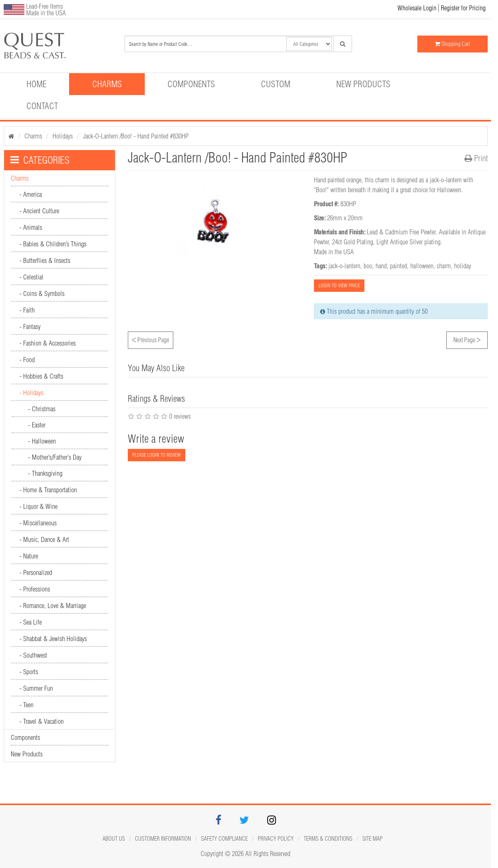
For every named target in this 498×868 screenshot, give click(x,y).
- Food (27, 360)
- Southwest (33, 655)
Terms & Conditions (328, 839)
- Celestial (31, 277)
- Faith (27, 310)
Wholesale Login (417, 8)
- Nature (29, 556)
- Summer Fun (36, 688)
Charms (107, 84)
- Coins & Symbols (42, 293)
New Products (363, 84)
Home (36, 84)
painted (399, 266)
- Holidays (31, 393)
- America (31, 194)
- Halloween (42, 441)
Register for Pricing (463, 8)
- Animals (31, 227)
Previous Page (151, 339)
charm (444, 266)
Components (191, 84)
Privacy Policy (276, 839)
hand (381, 266)
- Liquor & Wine (38, 506)
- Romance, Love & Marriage (53, 606)
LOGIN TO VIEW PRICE (339, 285)
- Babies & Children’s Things (53, 244)
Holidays (63, 136)
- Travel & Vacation (42, 721)
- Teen (26, 705)
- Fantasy (30, 327)
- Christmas (42, 409)
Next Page (467, 339)
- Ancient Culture (39, 211)
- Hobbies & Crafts (41, 376)
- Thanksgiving (45, 473)
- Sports (29, 672)
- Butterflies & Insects (45, 260)
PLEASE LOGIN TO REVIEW (157, 455)
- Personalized (36, 572)
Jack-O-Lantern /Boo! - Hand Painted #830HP (136, 136)
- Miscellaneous (38, 523)
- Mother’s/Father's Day (55, 457)
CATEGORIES (40, 160)
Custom (276, 84)
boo (368, 266)
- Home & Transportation (48, 490)
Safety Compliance (224, 839)
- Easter (37, 425)
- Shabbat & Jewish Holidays (53, 639)
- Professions (35, 589)
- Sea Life (31, 622)
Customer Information (163, 839)
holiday (463, 266)
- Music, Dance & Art (44, 539)
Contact (42, 106)
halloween (422, 266)
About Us (114, 839)
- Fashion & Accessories (48, 343)
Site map (372, 839)
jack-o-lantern (344, 266)
